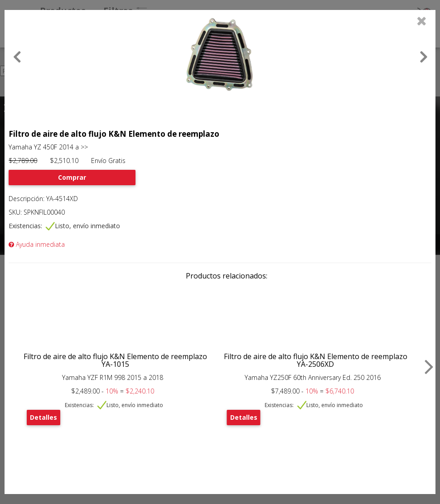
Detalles (44, 417)
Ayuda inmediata (37, 244)
